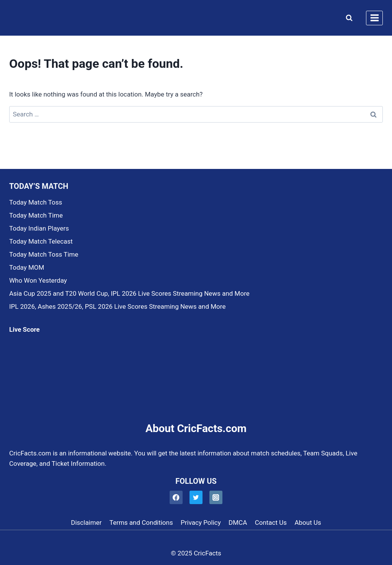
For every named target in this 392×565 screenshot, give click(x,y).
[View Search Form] (347, 18)
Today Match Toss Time (44, 254)
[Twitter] (196, 497)
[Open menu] (374, 18)
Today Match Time (36, 215)
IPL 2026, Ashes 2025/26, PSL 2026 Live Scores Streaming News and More (117, 306)
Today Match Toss (36, 202)
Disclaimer (86, 522)
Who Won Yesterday (38, 280)
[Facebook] (176, 497)
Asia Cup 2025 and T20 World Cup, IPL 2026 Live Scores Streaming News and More (129, 293)
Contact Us (271, 522)
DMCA (238, 522)
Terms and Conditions (141, 522)
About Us (308, 522)
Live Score (24, 329)
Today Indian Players (39, 228)
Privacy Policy (201, 522)
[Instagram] (216, 497)
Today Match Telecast (41, 241)
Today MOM (27, 267)
